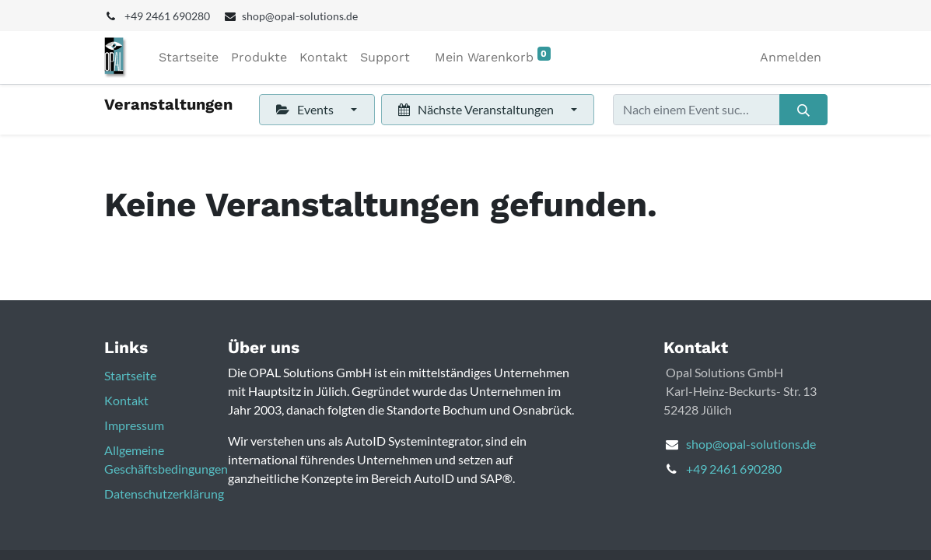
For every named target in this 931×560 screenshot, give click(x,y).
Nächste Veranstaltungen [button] (477, 109)
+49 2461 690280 (734, 469)
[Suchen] (803, 110)
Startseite (130, 375)
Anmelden (791, 57)
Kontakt (126, 400)
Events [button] (306, 109)
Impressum (134, 425)
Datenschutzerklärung (164, 493)
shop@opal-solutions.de (751, 444)
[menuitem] (189, 58)
